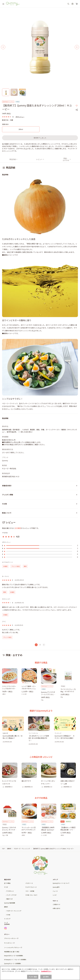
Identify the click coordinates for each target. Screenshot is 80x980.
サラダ (6, 887)
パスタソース (29, 883)
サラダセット (10, 891)
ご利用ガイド (56, 904)
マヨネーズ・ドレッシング (14, 911)
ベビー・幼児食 (30, 891)
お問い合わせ (56, 908)
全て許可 (46, 977)
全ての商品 (7, 883)
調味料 (6, 907)
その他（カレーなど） (32, 895)
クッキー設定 (33, 977)
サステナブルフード (31, 887)
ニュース (55, 891)
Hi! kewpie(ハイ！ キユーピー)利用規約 (15, 960)
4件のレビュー (20, 117)
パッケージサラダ (11, 895)
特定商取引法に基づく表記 (12, 952)
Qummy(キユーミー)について (61, 883)
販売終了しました (40, 138)
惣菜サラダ (9, 899)
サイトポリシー (9, 943)
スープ (6, 923)
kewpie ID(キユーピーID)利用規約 (14, 956)
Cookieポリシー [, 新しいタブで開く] (46, 971)
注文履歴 (18, 528)
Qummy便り (56, 887)
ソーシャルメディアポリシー (12, 947)
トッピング (7, 919)
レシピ (55, 895)
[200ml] (21, 129)
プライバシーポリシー (10, 938)
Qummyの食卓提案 (10, 903)
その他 (8, 915)
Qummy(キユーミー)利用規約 (12, 963)
